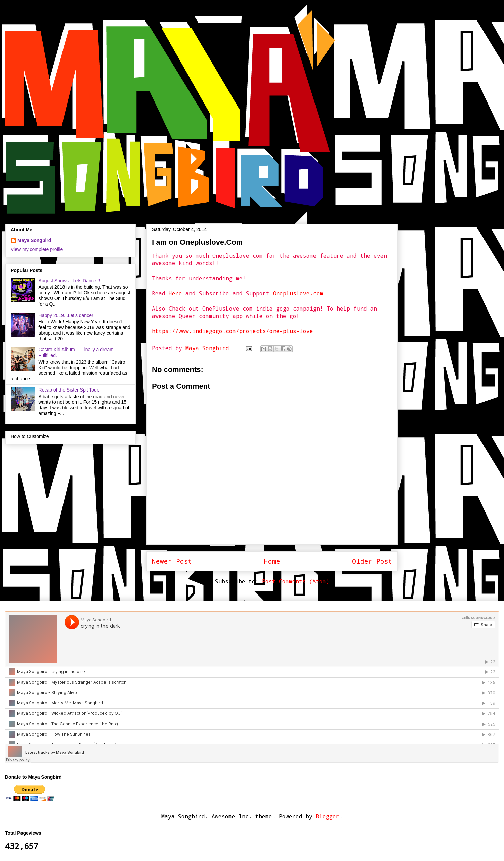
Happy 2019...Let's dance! (66, 315)
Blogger (328, 816)
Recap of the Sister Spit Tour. (69, 390)
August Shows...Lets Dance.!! (70, 281)
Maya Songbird (209, 348)
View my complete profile (37, 249)
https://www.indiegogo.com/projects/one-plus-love (233, 331)
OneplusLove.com (298, 293)
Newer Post (172, 561)
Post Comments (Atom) (296, 581)
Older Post (372, 561)
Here (175, 293)
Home (272, 561)
